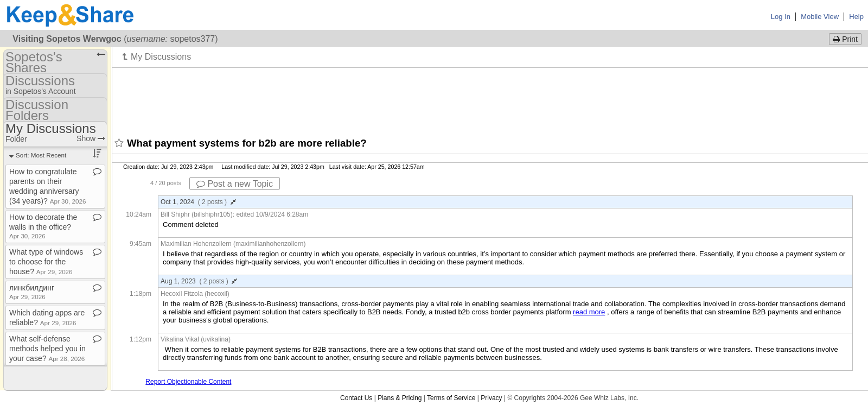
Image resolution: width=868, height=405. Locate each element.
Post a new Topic (235, 184)
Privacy (491, 398)
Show (91, 138)
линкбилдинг (32, 292)
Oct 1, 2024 (198, 202)
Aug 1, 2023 (199, 281)
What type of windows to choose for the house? (46, 262)
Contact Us (356, 398)
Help (856, 17)
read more (589, 312)
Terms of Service (451, 398)
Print (845, 39)
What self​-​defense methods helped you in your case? (47, 349)
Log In (781, 17)
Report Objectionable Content (188, 382)
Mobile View (820, 17)
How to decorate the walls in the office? (43, 226)
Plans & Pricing (400, 398)
